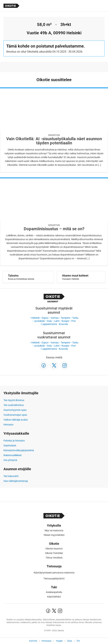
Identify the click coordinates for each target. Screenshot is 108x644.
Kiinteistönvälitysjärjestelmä (19, 450)
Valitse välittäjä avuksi (16, 420)
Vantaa (55, 318)
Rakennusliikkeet (13, 455)
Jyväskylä (39, 321)
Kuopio (65, 321)
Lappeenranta (49, 324)
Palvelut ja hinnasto (14, 441)
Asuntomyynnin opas (15, 410)
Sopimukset (10, 445)
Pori (74, 321)
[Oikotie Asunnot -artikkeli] (54, 130)
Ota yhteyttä (10, 460)
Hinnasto (8, 425)
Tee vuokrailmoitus (14, 405)
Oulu (49, 321)
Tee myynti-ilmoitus (14, 400)
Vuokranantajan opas (15, 415)
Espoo (45, 318)
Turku (75, 318)
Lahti (57, 321)
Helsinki (35, 318)
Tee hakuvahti (11, 476)
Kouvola (63, 324)
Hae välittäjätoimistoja (16, 481)
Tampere (65, 318)
